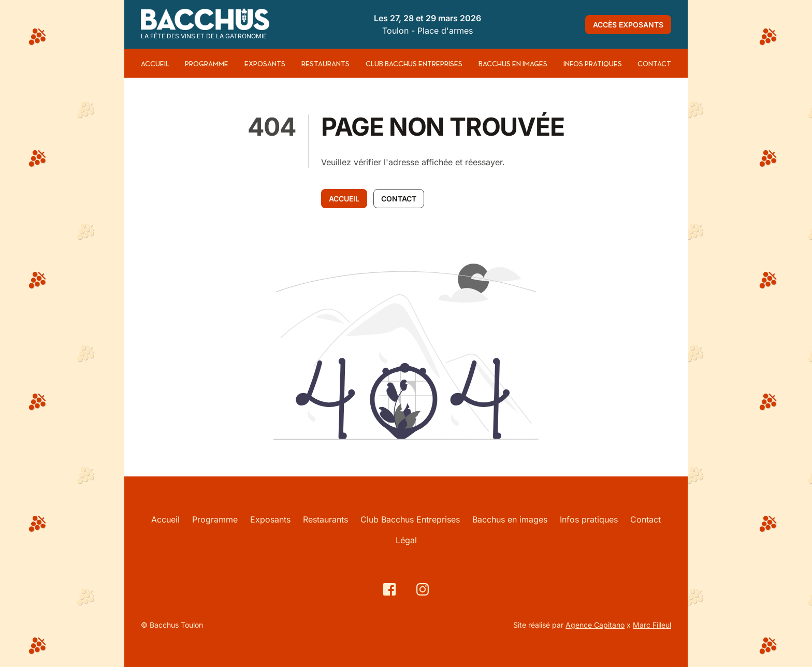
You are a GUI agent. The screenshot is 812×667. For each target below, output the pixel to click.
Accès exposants (628, 25)
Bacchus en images (513, 64)
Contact (654, 64)
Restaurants (325, 64)
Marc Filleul (652, 625)
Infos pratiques (593, 64)
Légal (406, 540)
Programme (207, 64)
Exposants (265, 64)
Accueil (155, 64)
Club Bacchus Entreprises (414, 64)
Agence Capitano (595, 625)
